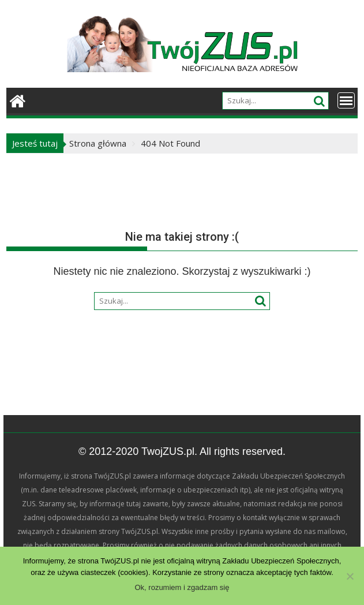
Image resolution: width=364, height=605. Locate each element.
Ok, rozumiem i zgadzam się (182, 587)
